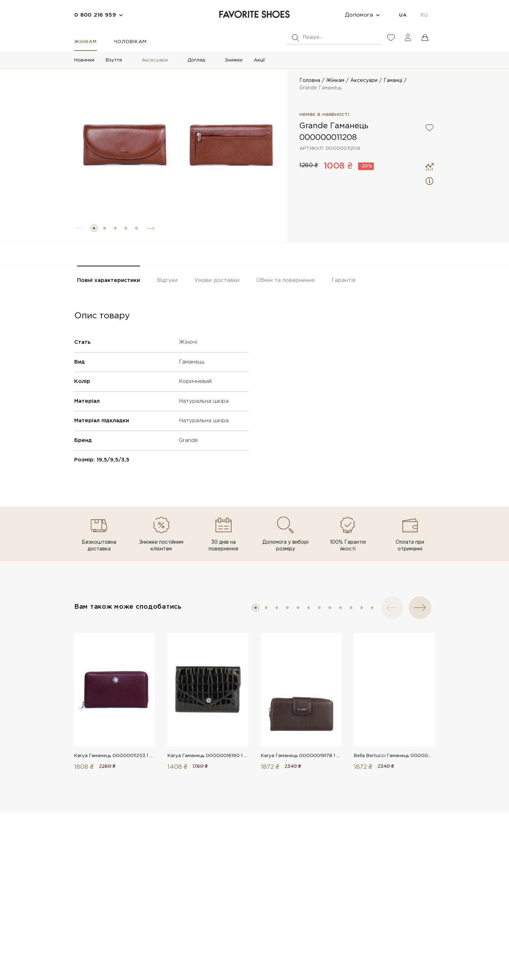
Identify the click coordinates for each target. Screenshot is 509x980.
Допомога (359, 15)
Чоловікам (130, 42)
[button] (94, 228)
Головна (310, 81)
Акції (259, 60)
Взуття (114, 60)
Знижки (234, 60)
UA (403, 15)
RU (424, 15)
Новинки (84, 60)
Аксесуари (155, 60)
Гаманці (393, 81)
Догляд (196, 60)
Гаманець (192, 362)
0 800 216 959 (95, 15)
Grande (188, 440)
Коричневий (195, 381)
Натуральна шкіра (204, 401)
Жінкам (86, 42)
